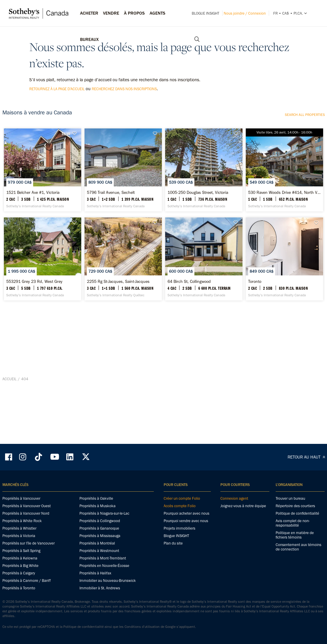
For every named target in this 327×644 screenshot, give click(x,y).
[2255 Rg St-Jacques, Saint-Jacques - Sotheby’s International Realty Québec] (123, 346)
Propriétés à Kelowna (20, 568)
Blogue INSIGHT (205, 13)
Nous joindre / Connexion (245, 13)
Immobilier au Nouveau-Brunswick (108, 590)
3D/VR (66, 134)
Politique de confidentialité (297, 523)
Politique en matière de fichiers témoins (295, 545)
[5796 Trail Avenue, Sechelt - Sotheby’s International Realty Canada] (123, 199)
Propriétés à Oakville (96, 508)
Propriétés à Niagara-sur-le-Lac (104, 523)
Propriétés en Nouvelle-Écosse (104, 575)
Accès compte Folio (180, 515)
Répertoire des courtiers (295, 515)
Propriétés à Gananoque (99, 538)
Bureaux (89, 39)
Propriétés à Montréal (97, 553)
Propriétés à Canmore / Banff (27, 590)
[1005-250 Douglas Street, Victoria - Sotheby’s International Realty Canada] (204, 199)
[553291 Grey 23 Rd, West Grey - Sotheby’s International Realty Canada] (43, 346)
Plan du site (173, 553)
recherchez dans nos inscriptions (124, 89)
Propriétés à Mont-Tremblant (103, 568)
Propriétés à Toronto (19, 598)
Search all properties (305, 115)
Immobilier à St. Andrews (100, 598)
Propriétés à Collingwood (100, 530)
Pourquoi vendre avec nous (186, 530)
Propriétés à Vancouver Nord (26, 523)
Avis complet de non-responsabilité (293, 533)
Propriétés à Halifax (95, 583)
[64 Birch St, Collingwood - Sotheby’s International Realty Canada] (204, 346)
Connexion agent (234, 508)
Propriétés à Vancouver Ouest (27, 515)
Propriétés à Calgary (19, 583)
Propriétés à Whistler (19, 538)
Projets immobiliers (179, 538)
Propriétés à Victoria (19, 545)
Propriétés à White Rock (22, 530)
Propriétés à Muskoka (98, 515)
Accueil (9, 442)
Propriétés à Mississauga (100, 545)
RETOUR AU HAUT (307, 467)
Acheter (89, 13)
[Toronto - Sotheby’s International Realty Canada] (284, 346)
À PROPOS (134, 13)
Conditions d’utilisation (142, 636)
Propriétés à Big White (20, 575)
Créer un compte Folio (182, 508)
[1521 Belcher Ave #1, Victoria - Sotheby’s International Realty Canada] (43, 199)
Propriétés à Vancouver (21, 508)
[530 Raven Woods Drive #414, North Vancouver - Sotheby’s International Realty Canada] (284, 199)
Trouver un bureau (290, 508)
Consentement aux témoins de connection (298, 556)
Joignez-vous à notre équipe (243, 515)
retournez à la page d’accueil (57, 89)
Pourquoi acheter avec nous (186, 523)
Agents (158, 13)
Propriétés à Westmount (99, 560)
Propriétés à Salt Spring (21, 560)
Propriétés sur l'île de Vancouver (29, 553)
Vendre (111, 13)
